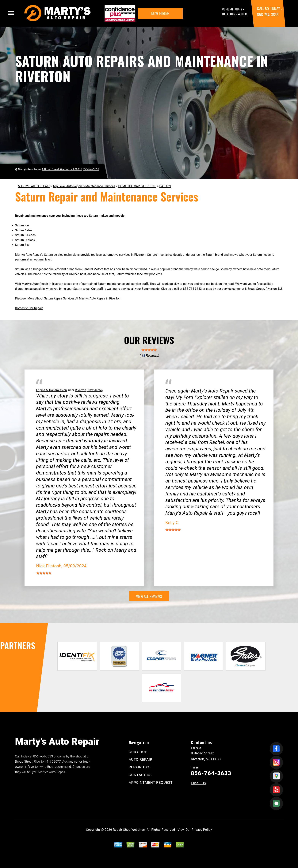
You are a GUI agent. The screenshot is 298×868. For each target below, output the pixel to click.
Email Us (198, 783)
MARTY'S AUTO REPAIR (34, 186)
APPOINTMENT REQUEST (151, 782)
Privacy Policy (202, 830)
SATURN (165, 186)
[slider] (149, 350)
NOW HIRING (160, 13)
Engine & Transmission (52, 390)
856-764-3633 (268, 15)
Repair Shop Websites (129, 830)
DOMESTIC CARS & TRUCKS (137, 186)
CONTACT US (140, 775)
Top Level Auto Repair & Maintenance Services (84, 186)
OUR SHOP (138, 752)
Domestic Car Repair (29, 308)
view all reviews (149, 596)
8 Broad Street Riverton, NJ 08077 (62, 169)
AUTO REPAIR (140, 759)
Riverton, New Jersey (89, 390)
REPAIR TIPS (140, 767)
